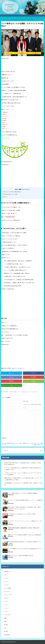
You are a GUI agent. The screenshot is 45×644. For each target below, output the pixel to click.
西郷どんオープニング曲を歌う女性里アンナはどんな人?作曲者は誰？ (25, 535)
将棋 (5, 621)
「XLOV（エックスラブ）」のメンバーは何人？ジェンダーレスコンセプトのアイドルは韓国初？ (23, 474)
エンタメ (32, 392)
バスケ (6, 611)
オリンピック (7, 591)
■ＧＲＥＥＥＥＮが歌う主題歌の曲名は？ (12, 192)
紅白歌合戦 (7, 635)
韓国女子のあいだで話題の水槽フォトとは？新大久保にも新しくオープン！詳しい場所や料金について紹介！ (23, 479)
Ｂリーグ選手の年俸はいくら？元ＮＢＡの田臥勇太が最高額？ (23, 493)
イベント (6, 582)
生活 (5, 628)
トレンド (6, 605)
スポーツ (6, 598)
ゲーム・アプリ (8, 595)
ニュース (6, 608)
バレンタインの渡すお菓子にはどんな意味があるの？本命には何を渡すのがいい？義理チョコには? (23, 469)
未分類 (6, 625)
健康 (5, 618)
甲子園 (6, 631)
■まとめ (4, 197)
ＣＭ (5, 575)
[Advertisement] (12, 65)
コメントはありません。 (24, 392)
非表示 (28, 189)
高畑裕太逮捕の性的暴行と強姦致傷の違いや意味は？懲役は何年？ (24, 528)
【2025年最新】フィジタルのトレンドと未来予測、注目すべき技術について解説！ (23, 484)
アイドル (6, 578)
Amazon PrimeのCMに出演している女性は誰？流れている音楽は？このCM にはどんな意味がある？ (23, 464)
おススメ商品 (7, 588)
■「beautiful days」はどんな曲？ (10, 194)
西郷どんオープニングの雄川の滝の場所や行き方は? (21, 556)
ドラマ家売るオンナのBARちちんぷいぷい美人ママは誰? (22, 514)
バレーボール (7, 615)
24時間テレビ (8, 572)
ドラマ (36, 392)
